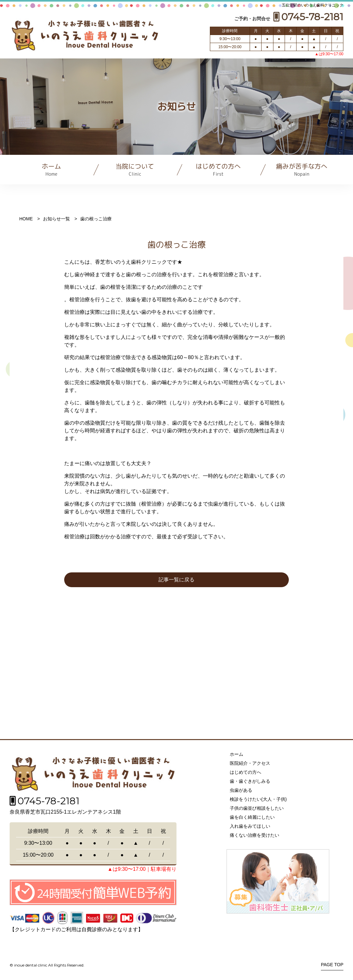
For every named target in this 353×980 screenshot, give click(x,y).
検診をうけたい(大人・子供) (258, 799)
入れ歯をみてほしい (250, 826)
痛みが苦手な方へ (302, 169)
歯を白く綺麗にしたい (252, 817)
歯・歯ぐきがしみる (250, 781)
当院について (135, 169)
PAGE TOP (332, 965)
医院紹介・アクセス (250, 763)
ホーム (51, 169)
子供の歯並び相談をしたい (257, 808)
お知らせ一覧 (56, 219)
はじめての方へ (218, 169)
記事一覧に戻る (176, 580)
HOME (26, 219)
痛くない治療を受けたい (254, 835)
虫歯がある (241, 790)
